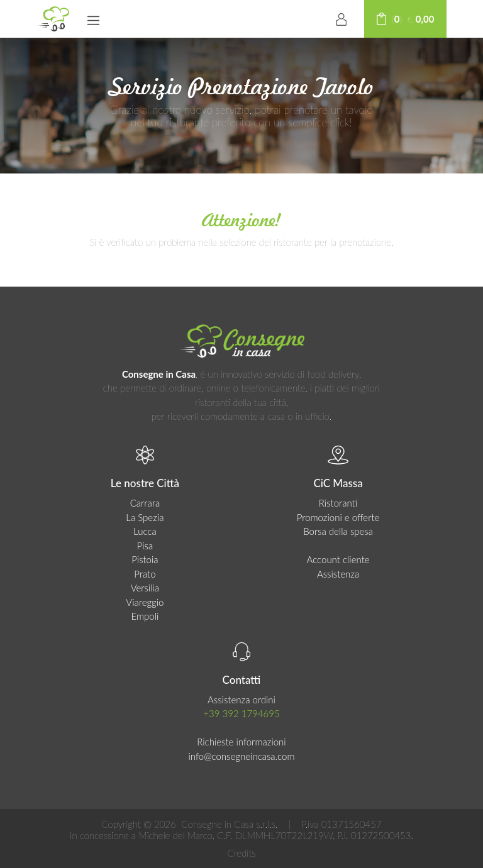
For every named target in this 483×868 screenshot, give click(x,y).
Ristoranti (338, 503)
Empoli (145, 616)
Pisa (145, 546)
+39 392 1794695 (241, 713)
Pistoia (145, 559)
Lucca (145, 531)
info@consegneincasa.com (241, 756)
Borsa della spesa (338, 531)
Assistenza (338, 574)
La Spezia (145, 517)
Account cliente (338, 559)
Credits (241, 853)
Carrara (145, 503)
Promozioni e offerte (338, 517)
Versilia (145, 588)
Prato (145, 574)
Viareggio (145, 602)
